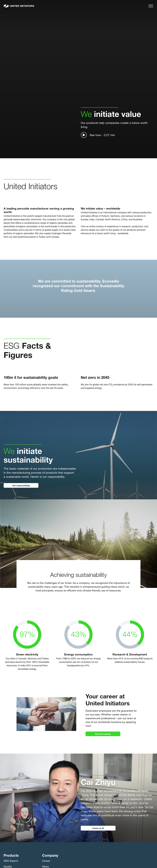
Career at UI (98, 828)
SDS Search (11, 861)
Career (46, 861)
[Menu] (151, 6)
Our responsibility (21, 485)
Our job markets (103, 734)
